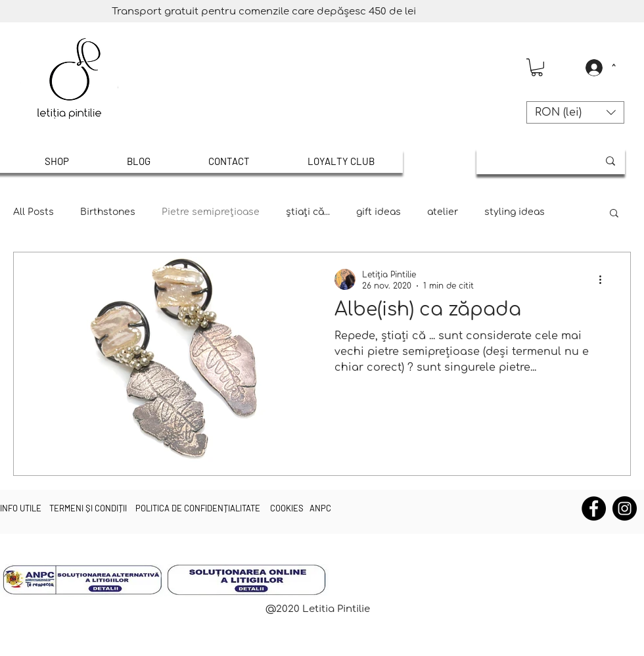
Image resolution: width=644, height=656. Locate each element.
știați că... (308, 212)
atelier (443, 212)
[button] (537, 67)
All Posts (34, 212)
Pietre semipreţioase (211, 212)
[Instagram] (625, 508)
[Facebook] (594, 508)
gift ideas (379, 212)
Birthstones (108, 212)
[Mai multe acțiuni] (605, 279)
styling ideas (515, 212)
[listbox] (575, 112)
